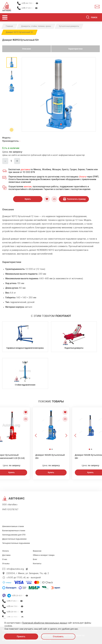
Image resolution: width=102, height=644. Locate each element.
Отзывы (6, 564)
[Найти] (88, 18)
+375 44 (30, 3)
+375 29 (20, 596)
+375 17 (30, 8)
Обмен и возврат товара (44, 555)
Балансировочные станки (14, 531)
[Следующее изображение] (66, 427)
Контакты (37, 564)
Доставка (6, 555)
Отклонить (58, 637)
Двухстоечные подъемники (14, 539)
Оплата (83, 177)
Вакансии (37, 551)
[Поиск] (93, 18)
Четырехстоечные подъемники (16, 543)
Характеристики (75, 49)
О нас (5, 559)
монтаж (28, 187)
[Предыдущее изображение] (36, 427)
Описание (27, 49)
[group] (59, 94)
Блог (35, 559)
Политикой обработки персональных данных (45, 623)
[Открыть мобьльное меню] (5, 17)
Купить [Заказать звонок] (51, 472)
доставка (25, 170)
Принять (21, 637)
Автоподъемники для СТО (14, 535)
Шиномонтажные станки (13, 526)
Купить (28, 199)
